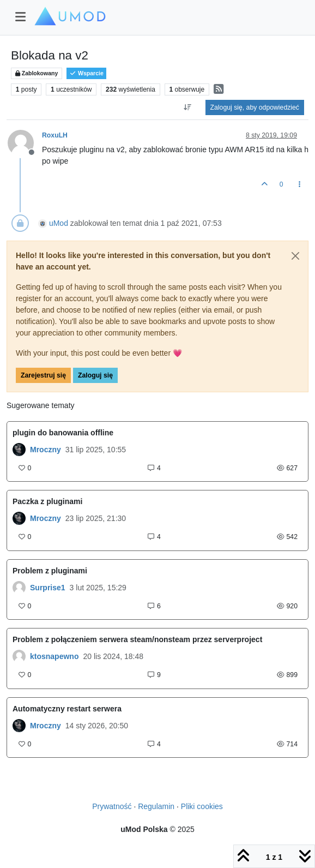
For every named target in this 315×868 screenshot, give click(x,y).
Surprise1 (48, 588)
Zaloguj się (95, 375)
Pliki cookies (202, 806)
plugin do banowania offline (63, 433)
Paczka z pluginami (47, 501)
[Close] (295, 256)
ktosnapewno (54, 656)
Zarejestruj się (43, 375)
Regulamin (156, 806)
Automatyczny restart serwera (67, 709)
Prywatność (112, 806)
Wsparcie (86, 73)
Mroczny (46, 450)
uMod (59, 223)
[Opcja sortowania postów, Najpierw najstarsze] (187, 107)
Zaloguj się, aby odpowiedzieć (255, 107)
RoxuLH (55, 135)
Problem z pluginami (50, 571)
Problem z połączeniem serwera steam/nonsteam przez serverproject (137, 639)
